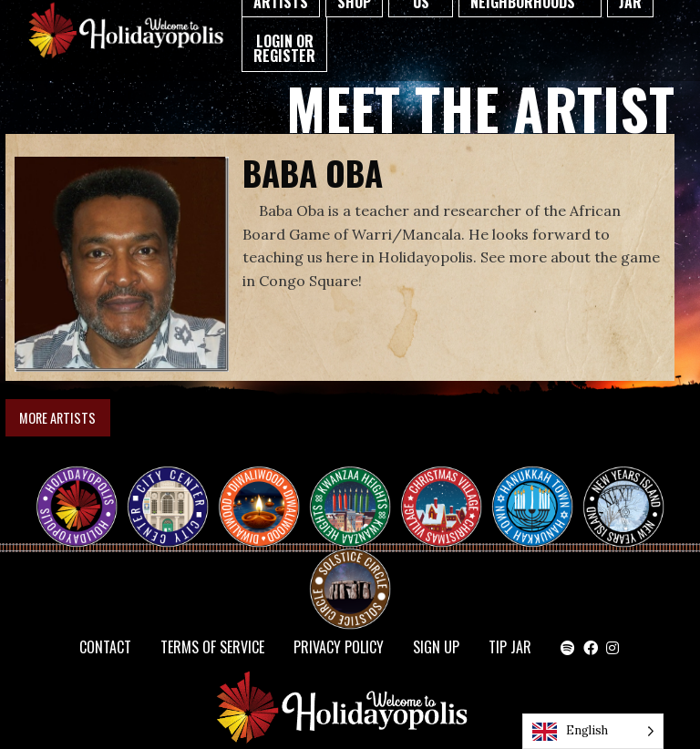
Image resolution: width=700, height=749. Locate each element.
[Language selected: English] (593, 731)
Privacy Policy (339, 647)
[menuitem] (284, 44)
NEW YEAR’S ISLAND (624, 498)
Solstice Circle (351, 572)
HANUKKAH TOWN (540, 490)
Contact (105, 647)
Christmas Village (448, 490)
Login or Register (284, 48)
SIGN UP (436, 647)
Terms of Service (212, 647)
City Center (166, 490)
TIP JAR (510, 647)
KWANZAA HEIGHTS (357, 490)
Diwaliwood (266, 483)
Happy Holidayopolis (84, 490)
